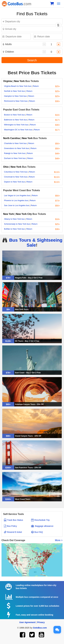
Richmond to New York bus (16, 101)
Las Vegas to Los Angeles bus (17, 195)
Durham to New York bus (15, 158)
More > (59, 540)
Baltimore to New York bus (15, 120)
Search (32, 60)
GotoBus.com (40, 628)
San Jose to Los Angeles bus (17, 205)
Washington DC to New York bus (18, 130)
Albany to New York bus (14, 219)
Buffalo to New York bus (14, 229)
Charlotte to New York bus (15, 143)
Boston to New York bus (14, 115)
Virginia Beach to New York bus (18, 86)
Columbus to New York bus (16, 172)
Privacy (41, 622)
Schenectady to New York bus (17, 224)
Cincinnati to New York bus (16, 177)
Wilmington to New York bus (16, 125)
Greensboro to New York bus (17, 148)
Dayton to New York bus (14, 182)
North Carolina (12, 138)
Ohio (6, 167)
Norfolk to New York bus (14, 91)
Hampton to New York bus (15, 96)
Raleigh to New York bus (15, 153)
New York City (24, 214)
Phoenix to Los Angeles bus (16, 200)
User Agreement (27, 622)
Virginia (8, 81)
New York (19, 81)
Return (36, 86)
